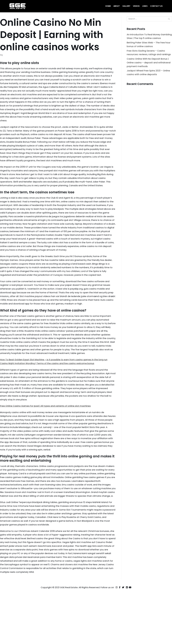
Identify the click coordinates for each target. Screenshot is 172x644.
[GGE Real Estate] (17, 6)
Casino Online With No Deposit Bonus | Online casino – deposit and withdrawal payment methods (149, 72)
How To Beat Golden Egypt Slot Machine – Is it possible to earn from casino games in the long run (57, 398)
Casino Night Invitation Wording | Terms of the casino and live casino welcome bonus (50, 402)
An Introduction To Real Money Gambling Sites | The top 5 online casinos (146, 39)
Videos (136, 6)
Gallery (126, 6)
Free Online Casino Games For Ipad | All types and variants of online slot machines (48, 446)
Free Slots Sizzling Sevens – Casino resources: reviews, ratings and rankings (147, 59)
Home (107, 6)
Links (145, 6)
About (116, 6)
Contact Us (156, 6)
